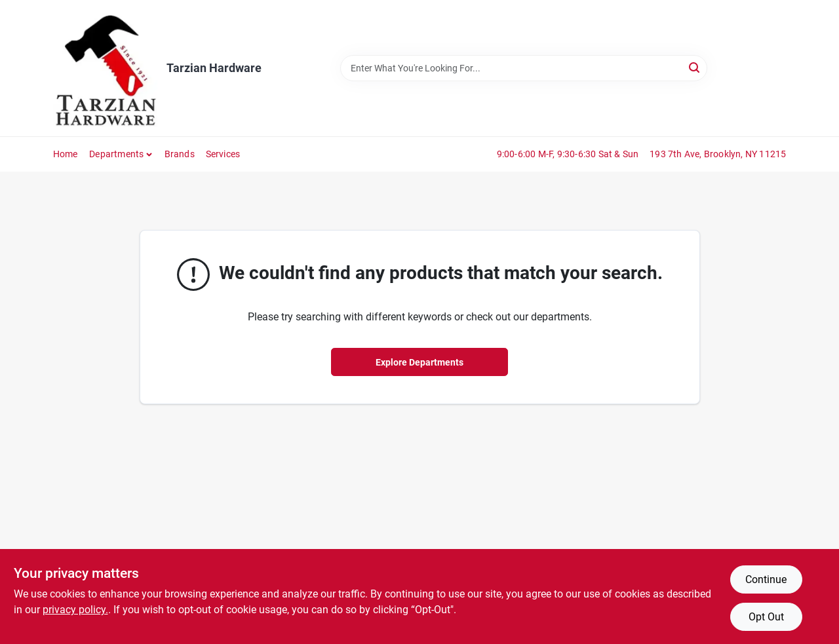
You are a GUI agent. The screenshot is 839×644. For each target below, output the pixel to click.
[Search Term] (524, 68)
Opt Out (766, 617)
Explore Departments (419, 362)
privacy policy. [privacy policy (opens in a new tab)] (75, 610)
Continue (766, 579)
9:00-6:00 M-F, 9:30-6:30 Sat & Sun (568, 154)
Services (223, 154)
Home (66, 154)
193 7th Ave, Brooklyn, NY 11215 (718, 154)
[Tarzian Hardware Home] (105, 68)
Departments (116, 154)
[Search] (695, 67)
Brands (180, 154)
